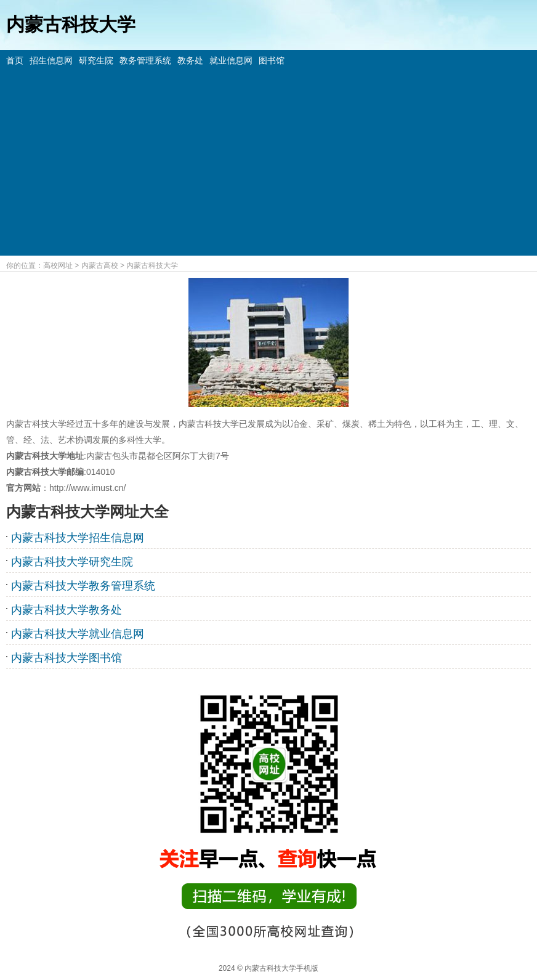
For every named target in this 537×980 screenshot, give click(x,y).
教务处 (190, 60)
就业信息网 (231, 60)
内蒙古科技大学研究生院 (72, 562)
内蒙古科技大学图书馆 (67, 658)
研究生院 (96, 60)
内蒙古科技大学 (152, 265)
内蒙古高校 (100, 265)
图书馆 (272, 60)
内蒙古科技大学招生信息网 (78, 538)
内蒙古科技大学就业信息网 (78, 634)
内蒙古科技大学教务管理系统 (83, 586)
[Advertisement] (268, 160)
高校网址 (58, 265)
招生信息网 (51, 60)
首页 (15, 60)
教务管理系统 (145, 60)
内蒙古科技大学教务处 (67, 610)
